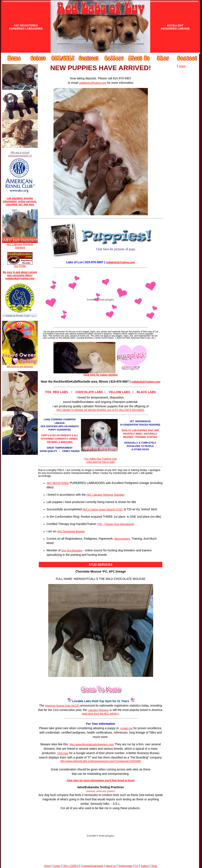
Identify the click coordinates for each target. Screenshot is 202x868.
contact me (127, 728)
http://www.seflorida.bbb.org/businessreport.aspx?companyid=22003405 (101, 761)
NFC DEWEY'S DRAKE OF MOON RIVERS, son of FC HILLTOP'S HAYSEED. (101, 410)
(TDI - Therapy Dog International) (116, 524)
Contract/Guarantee (92, 866)
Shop (154, 866)
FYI (136, 866)
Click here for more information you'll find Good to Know (101, 780)
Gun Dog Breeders (72, 551)
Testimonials (125, 866)
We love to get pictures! (20, 365)
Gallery (145, 866)
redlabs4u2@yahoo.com (93, 83)
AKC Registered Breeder (71, 531)
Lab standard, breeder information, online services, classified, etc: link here (20, 201)
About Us (111, 866)
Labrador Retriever (98, 710)
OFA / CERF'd (71, 866)
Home (47, 866)
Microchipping (122, 539)
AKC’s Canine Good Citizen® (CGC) (103, 509)
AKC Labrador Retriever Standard (20, 246)
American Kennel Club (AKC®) (63, 706)
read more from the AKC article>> (101, 714)
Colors (57, 866)
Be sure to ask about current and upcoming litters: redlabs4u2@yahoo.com (20, 275)
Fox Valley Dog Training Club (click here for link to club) (101, 460)
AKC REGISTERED (58, 483)
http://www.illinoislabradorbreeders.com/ (92, 744)
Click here (63, 753)
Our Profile (20, 266)
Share (182, 66)
